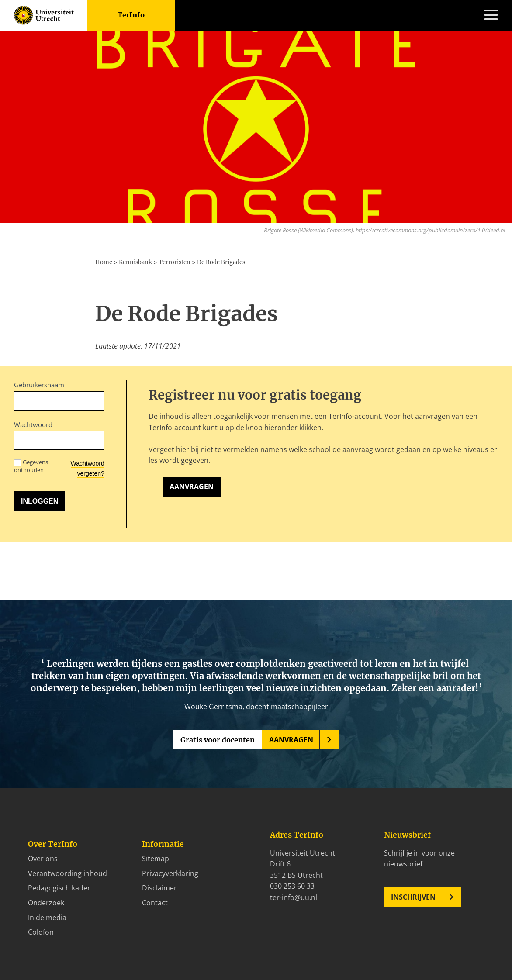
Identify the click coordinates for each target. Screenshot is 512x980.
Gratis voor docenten (218, 740)
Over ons (43, 859)
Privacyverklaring (170, 873)
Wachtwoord (33, 424)
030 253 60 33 (292, 886)
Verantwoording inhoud (67, 873)
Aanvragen (192, 487)
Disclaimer (159, 888)
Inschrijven (413, 897)
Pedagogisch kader (59, 888)
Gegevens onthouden (31, 466)
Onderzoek (46, 903)
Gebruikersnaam (39, 385)
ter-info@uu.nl (294, 897)
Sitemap (156, 859)
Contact (155, 903)
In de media (47, 918)
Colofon (41, 932)
